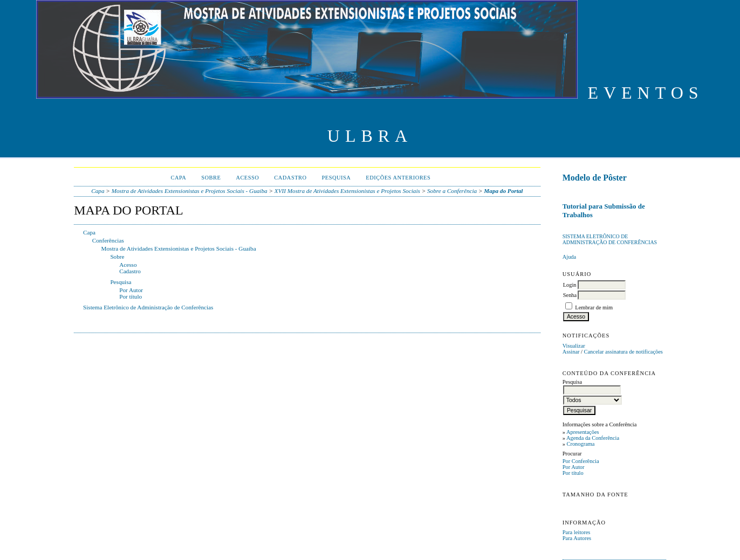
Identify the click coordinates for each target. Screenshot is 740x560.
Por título (573, 473)
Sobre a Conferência (452, 191)
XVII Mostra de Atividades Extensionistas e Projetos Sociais (347, 191)
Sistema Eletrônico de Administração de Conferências (610, 239)
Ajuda (569, 257)
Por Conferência (581, 461)
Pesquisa (337, 178)
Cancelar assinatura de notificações (623, 352)
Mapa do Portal (503, 191)
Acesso (247, 178)
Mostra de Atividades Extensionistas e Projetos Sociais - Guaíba (190, 191)
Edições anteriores (398, 178)
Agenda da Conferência (593, 438)
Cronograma (581, 444)
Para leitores (577, 532)
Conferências (108, 240)
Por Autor (574, 467)
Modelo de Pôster (595, 178)
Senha (570, 295)
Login (570, 285)
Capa (178, 178)
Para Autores (577, 538)
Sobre (211, 178)
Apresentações (583, 432)
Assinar (571, 352)
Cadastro (290, 178)
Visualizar (574, 346)
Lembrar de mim (594, 307)
